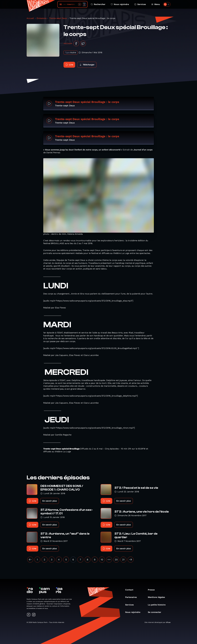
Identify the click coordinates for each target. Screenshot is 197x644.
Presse (153, 590)
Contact (131, 590)
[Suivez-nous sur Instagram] (34, 615)
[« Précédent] (30, 560)
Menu (156, 4)
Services (140, 4)
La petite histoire (158, 605)
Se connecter (156, 612)
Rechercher (98, 4)
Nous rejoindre (120, 4)
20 (116, 560)
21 (123, 560)
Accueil (30, 18)
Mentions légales (158, 597)
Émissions (42, 18)
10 (102, 560)
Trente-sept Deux (58, 18)
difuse (168, 622)
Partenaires (132, 597)
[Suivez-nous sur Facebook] (29, 615)
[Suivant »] (131, 560)
